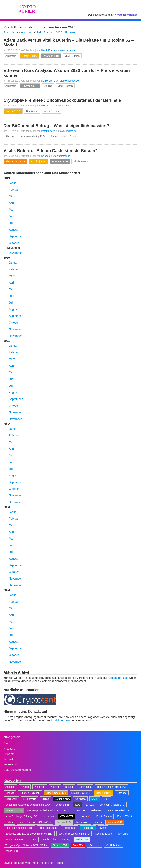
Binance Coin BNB (30, 793)
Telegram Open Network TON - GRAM (26, 845)
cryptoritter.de (63, 156)
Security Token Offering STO (74, 834)
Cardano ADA (62, 799)
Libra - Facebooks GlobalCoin (35, 822)
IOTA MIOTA (66, 816)
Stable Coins (49, 839)
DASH (95, 799)
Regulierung (70, 828)
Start (7, 743)
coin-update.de (68, 131)
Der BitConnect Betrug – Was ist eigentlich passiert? (56, 126)
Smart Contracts (14, 839)
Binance (10, 793)
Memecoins (83, 822)
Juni (11, 216)
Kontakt (8, 759)
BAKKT (69, 787)
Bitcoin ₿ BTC (29, 56)
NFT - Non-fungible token (19, 828)
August (13, 230)
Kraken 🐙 (85, 816)
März (12, 196)
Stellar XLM (82, 839)
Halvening (96, 810)
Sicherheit (124, 834)
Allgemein (11, 56)
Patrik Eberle (48, 50)
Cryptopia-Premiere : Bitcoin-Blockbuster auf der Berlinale (62, 100)
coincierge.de (68, 50)
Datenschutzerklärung (17, 770)
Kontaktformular (118, 678)
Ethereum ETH (51, 56)
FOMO (68, 810)
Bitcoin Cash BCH (15, 162)
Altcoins (10, 136)
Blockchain (32, 111)
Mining (98, 822)
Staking (48, 86)
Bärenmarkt (85, 787)
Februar (14, 190)
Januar (13, 183)
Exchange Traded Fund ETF (43, 810)
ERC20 (90, 805)
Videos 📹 (95, 845)
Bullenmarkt (30, 799)
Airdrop (25, 787)
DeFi (106, 799)
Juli (11, 223)
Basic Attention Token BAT (112, 787)
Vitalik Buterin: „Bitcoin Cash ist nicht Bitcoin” (50, 151)
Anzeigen (9, 754)
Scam (53, 136)
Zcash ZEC (12, 851)
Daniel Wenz (48, 81)
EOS (78, 805)
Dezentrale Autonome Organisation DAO (28, 805)
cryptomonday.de (69, 81)
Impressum (10, 764)
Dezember (15, 253)
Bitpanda (122, 793)
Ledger (9, 822)
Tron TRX (78, 845)
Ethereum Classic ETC (112, 805)
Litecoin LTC (64, 822)
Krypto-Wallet (125, 816)
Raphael (46, 156)
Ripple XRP (88, 828)
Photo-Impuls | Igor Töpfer (47, 863)
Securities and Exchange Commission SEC (29, 834)
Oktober (14, 243)
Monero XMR (115, 822)
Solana (33, 839)
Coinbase (80, 799)
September (16, 236)
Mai (11, 210)
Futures (81, 810)
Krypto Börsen (104, 816)
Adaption (10, 787)
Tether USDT (60, 845)
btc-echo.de (66, 106)
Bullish (45, 799)
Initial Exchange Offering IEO (21, 816)
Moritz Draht (48, 106)
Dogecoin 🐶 (62, 805)
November (15, 329)
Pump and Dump (48, 828)
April (12, 203)
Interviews (48, 816)
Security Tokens (104, 834)
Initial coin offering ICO (32, 136)
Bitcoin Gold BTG (81, 793)
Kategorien (10, 749)
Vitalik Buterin (72, 56)
